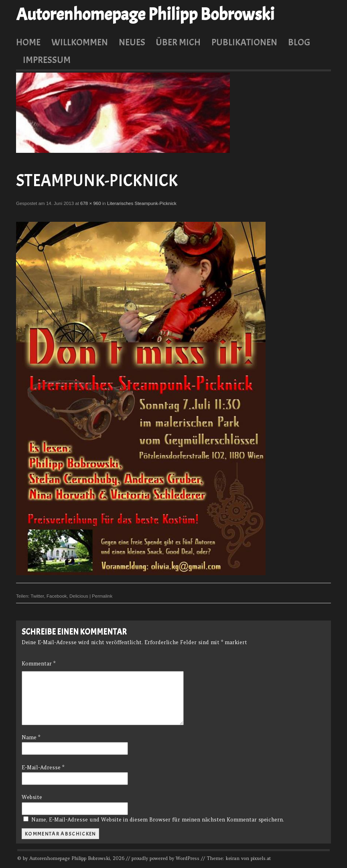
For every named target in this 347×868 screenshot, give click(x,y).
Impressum (47, 60)
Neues (132, 42)
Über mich (178, 42)
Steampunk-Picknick (97, 181)
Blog (299, 42)
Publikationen (244, 42)
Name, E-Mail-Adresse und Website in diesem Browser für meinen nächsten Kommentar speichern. (158, 820)
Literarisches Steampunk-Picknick (142, 203)
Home (28, 42)
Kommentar (39, 664)
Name (31, 737)
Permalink (102, 596)
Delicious (79, 596)
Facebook (57, 596)
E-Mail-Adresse (43, 768)
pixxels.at (261, 858)
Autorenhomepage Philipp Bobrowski (145, 14)
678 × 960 (91, 203)
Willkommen (80, 42)
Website (32, 797)
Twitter (37, 596)
